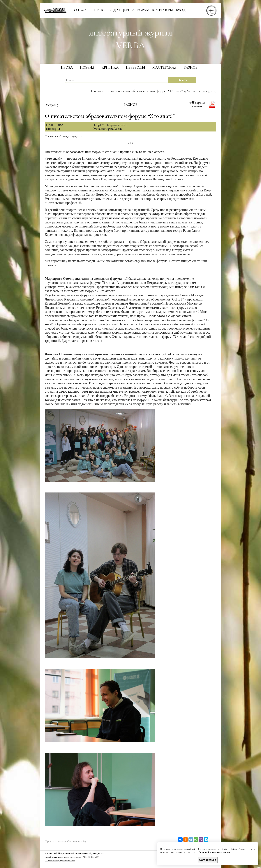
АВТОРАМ (141, 10)
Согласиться (208, 860)
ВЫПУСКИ (98, 10)
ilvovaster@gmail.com (107, 129)
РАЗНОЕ (191, 67)
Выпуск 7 (52, 105)
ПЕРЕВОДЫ (135, 67)
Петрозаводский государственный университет (81, 853)
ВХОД (181, 10)
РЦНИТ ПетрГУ (91, 857)
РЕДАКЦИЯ (119, 10)
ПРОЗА (67, 67)
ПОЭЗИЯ (87, 67)
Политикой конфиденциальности (214, 852)
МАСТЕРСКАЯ (164, 67)
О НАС (80, 10)
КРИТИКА (110, 67)
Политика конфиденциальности (60, 861)
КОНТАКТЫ (163, 10)
